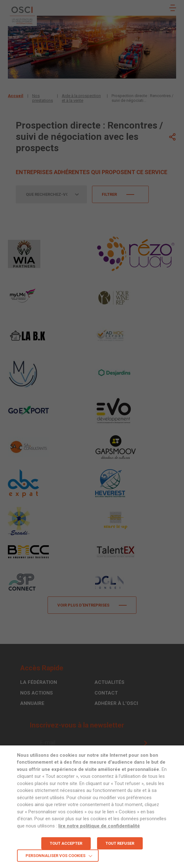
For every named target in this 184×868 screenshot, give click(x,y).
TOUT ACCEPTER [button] (66, 843)
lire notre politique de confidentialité (99, 826)
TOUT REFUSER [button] (120, 843)
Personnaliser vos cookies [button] (55, 856)
